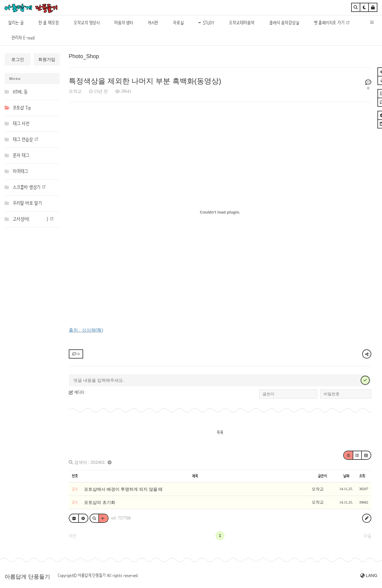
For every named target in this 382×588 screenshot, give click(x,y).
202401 (98, 462)
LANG (369, 575)
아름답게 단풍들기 (27, 577)
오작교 (75, 91)
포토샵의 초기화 (100, 502)
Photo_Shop (84, 56)
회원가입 (47, 59)
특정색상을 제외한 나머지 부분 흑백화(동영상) (145, 81)
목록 (220, 432)
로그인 (18, 59)
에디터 (77, 392)
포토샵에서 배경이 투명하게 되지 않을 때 (123, 489)
